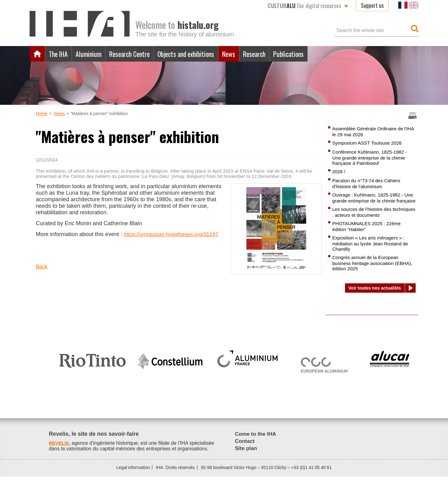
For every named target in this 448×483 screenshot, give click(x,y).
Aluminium (93, 54)
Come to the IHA (257, 440)
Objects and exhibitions (200, 54)
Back (42, 273)
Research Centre (138, 54)
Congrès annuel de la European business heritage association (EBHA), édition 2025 (367, 272)
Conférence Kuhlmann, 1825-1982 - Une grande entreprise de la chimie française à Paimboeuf (372, 158)
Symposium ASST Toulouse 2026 (369, 143)
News (247, 54)
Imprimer (413, 116)
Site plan (247, 454)
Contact (245, 447)
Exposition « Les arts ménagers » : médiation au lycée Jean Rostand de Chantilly (373, 251)
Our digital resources (304, 6)
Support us (372, 5)
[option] (93, 364)
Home (37, 54)
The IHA (60, 54)
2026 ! (339, 172)
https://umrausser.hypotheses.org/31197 (86, 241)
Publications (312, 54)
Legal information (133, 474)
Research (275, 54)
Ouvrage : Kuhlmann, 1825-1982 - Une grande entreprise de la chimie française (371, 202)
